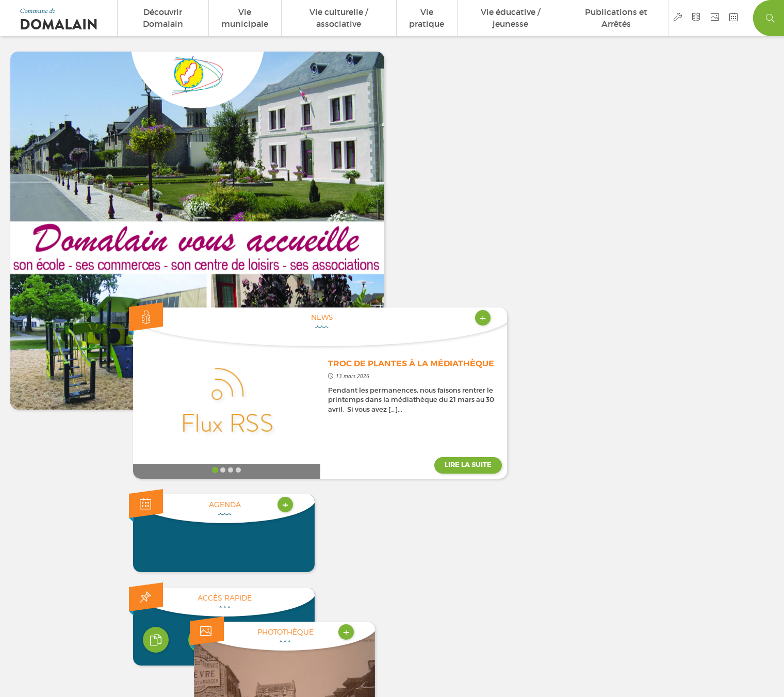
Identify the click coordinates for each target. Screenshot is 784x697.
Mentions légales (378, 616)
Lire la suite (735, 209)
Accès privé (509, 616)
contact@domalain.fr (682, 444)
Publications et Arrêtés (616, 18)
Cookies (468, 616)
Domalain (59, 25)
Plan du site (430, 616)
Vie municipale (245, 18)
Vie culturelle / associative (339, 18)
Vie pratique (427, 18)
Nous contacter (102, 524)
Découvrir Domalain (163, 18)
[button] (606, 402)
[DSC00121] (683, 325)
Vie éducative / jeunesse (510, 18)
